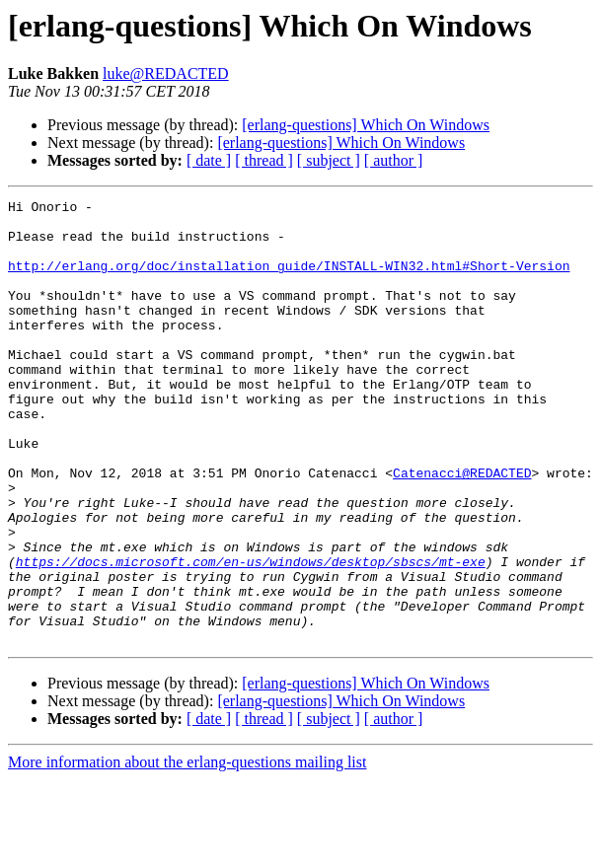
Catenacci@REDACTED (462, 529)
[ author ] (394, 160)
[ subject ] (329, 160)
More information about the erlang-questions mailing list (187, 851)
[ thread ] (264, 160)
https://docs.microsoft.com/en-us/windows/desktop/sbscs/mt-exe (251, 635)
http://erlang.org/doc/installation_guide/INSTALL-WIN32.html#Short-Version (289, 280)
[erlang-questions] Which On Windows (366, 125)
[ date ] (209, 160)
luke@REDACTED (166, 73)
